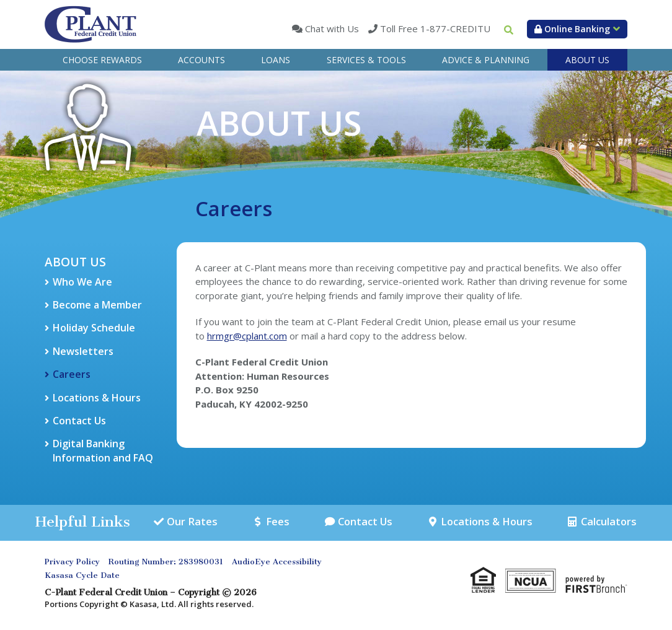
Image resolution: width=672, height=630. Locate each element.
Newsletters (83, 351)
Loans (276, 60)
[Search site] (509, 30)
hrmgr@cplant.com (247, 336)
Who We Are (82, 282)
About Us (587, 60)
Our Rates (192, 522)
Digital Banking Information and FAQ (103, 450)
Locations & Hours (97, 398)
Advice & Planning (486, 60)
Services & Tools (366, 60)
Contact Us (79, 421)
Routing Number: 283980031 (166, 562)
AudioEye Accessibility (277, 562)
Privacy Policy (72, 562)
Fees (276, 522)
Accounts (201, 60)
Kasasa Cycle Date (82, 576)
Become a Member (97, 305)
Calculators (608, 522)
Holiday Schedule (94, 328)
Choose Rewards (102, 60)
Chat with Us (331, 28)
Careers (72, 374)
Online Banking (572, 29)
